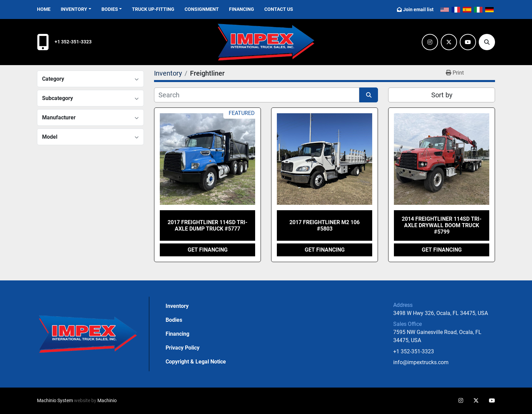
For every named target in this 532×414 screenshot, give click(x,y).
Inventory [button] (74, 9)
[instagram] (430, 42)
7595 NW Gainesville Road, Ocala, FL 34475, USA (438, 336)
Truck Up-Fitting (153, 9)
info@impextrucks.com (421, 362)
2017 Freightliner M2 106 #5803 (325, 225)
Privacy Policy (183, 348)
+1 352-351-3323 (73, 42)
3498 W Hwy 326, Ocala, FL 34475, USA (441, 313)
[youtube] (468, 42)
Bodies (110, 9)
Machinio (107, 400)
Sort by (442, 95)
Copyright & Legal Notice (196, 362)
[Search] (487, 42)
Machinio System (55, 400)
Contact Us (279, 9)
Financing (242, 9)
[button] (112, 9)
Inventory (177, 306)
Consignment (202, 9)
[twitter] (449, 42)
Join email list (418, 9)
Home (44, 9)
